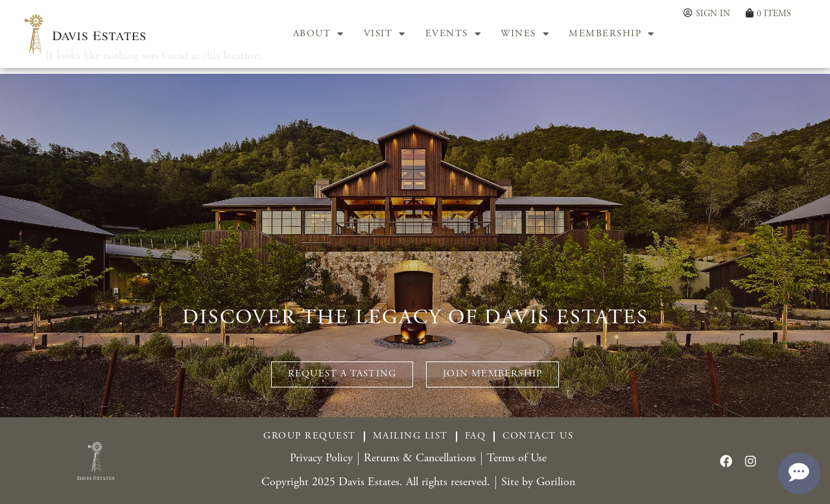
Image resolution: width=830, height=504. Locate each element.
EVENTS (454, 34)
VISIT (385, 34)
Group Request (310, 436)
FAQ (476, 436)
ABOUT (319, 34)
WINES (525, 34)
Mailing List (410, 436)
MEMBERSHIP (612, 34)
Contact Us (538, 436)
